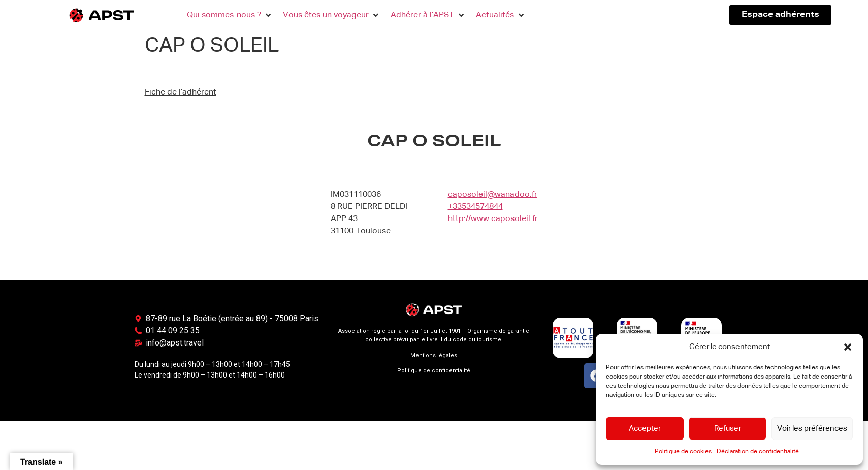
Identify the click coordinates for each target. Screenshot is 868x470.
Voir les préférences (812, 429)
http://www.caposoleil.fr (493, 219)
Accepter (645, 429)
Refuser (728, 429)
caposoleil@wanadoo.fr (493, 195)
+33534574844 (475, 207)
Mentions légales (434, 355)
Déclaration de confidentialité (758, 452)
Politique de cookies (683, 452)
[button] (848, 347)
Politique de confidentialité (434, 371)
